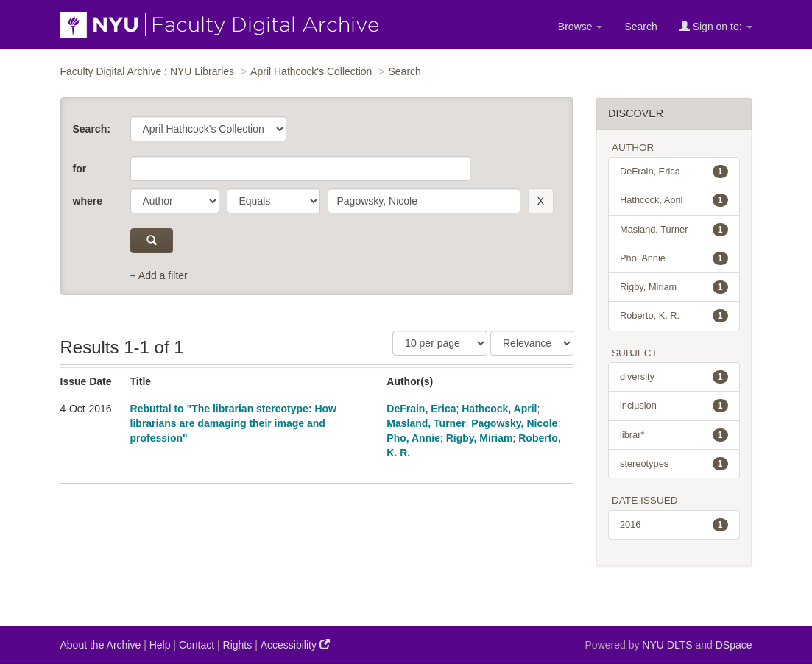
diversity (674, 377)
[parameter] (175, 201)
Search (640, 27)
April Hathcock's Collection (311, 71)
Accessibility (295, 644)
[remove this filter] (541, 201)
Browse (580, 27)
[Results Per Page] (440, 343)
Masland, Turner (426, 423)
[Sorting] (532, 343)
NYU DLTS (667, 645)
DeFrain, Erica (421, 409)
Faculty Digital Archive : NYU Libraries (148, 71)
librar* (674, 435)
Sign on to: (716, 26)
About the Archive (101, 645)
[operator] (273, 201)
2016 (674, 525)
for (80, 169)
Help (160, 645)
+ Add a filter (159, 275)
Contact (197, 645)
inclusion (674, 406)
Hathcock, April (499, 409)
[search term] (424, 201)
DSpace (734, 645)
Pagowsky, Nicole (514, 423)
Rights (238, 645)
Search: (92, 129)
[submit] (152, 241)
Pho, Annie (413, 438)
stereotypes (674, 464)
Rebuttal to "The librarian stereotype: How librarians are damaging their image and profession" (233, 423)
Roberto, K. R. (674, 316)
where (88, 201)
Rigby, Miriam (480, 438)
